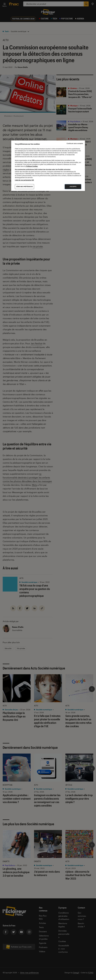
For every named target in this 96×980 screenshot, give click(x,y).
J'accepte (73, 187)
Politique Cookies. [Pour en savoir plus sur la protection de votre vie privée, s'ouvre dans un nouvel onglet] (32, 166)
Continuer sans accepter (75, 143)
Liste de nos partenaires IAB (24, 180)
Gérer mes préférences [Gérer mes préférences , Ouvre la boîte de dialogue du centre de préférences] (25, 187)
